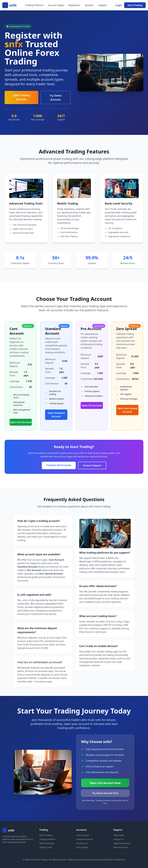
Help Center (119, 835)
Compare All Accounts (59, 465)
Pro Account (82, 843)
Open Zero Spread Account (127, 410)
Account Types (56, 5)
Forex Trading (46, 835)
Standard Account (85, 839)
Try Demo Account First (105, 793)
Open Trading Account (21, 97)
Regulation (74, 5)
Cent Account (83, 835)
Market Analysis (47, 843)
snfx (13, 5)
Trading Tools (46, 847)
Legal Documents (122, 843)
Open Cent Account (21, 422)
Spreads (89, 5)
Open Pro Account (92, 405)
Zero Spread (82, 847)
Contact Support (92, 465)
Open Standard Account (56, 415)
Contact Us (118, 839)
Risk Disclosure (120, 847)
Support (102, 5)
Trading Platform (34, 5)
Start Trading (135, 5)
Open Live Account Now (105, 783)
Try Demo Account (56, 98)
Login (119, 5)
